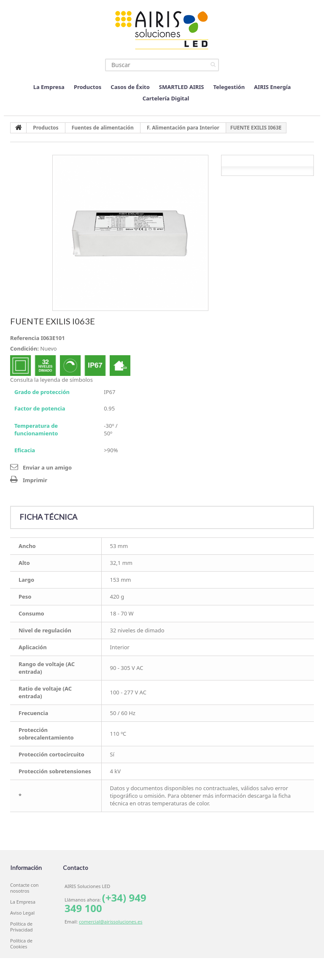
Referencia (25, 338)
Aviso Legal (22, 913)
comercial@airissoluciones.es (111, 922)
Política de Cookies (21, 944)
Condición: (24, 348)
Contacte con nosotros (24, 888)
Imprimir (35, 480)
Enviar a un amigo (47, 467)
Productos (88, 87)
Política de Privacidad (22, 927)
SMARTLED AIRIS (182, 87)
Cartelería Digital (166, 98)
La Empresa (49, 87)
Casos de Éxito (130, 87)
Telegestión (229, 87)
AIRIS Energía (272, 87)
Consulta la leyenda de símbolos (51, 380)
